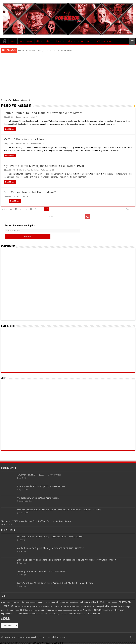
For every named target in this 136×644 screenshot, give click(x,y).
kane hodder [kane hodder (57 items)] (15, 610)
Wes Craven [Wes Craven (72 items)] (74, 614)
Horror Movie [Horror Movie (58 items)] (47, 607)
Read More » (10, 129)
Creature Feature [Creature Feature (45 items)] (50, 602)
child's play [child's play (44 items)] (32, 602)
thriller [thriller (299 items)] (17, 613)
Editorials (58, 41)
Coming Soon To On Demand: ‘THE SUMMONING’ (42, 571)
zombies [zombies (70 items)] (96, 614)
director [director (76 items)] (60, 602)
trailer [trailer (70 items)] (25, 614)
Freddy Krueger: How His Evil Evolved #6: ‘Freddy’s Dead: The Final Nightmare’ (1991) (59, 510)
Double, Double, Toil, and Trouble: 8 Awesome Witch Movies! (43, 113)
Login (90, 41)
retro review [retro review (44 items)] (32, 610)
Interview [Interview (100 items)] (123, 607)
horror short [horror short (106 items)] (86, 606)
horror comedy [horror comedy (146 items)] (23, 606)
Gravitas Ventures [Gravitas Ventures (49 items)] (111, 602)
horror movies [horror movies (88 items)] (60, 607)
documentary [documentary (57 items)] (69, 602)
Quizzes (70, 41)
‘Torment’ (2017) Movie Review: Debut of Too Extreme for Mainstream (36, 521)
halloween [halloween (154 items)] (125, 602)
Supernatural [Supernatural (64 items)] (7, 614)
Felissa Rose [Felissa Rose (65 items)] (85, 602)
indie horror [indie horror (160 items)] (110, 606)
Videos (39, 41)
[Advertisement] (68, 74)
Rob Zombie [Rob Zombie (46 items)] (67, 610)
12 (26, 209)
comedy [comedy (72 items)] (40, 602)
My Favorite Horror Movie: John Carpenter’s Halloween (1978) (44, 166)
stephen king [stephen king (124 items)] (117, 610)
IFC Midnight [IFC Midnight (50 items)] (98, 607)
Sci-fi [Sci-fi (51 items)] (74, 610)
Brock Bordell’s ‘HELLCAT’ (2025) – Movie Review (41, 486)
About (80, 41)
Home (4, 100)
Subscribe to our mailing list (20, 225)
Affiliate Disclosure (104, 41)
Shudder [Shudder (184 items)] (97, 610)
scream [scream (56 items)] (79, 610)
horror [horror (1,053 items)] (7, 606)
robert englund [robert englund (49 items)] (57, 610)
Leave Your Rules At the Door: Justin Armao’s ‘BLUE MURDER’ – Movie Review (55, 583)
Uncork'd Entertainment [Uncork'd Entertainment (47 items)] (37, 614)
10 (16, 209)
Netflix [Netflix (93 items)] (24, 610)
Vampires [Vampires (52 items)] (50, 614)
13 (31, 209)
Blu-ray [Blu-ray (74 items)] (25, 602)
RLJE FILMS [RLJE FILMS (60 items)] (47, 610)
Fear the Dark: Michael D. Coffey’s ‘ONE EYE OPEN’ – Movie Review (45, 50)
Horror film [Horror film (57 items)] (36, 607)
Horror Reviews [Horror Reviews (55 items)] (73, 607)
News (12, 41)
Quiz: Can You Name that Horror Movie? (30, 192)
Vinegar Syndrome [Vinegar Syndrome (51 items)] (61, 614)
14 (36, 209)
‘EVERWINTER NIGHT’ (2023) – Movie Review (39, 475)
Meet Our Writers (33, 170)
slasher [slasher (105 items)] (106, 610)
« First (5, 209)
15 (41, 209)
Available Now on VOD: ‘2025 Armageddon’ (38, 498)
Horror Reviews (25, 41)
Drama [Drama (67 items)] (77, 602)
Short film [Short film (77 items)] (87, 610)
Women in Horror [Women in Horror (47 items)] (86, 614)
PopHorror (4, 41)
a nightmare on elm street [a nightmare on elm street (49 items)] (11, 602)
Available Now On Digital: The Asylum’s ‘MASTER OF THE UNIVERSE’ (51, 548)
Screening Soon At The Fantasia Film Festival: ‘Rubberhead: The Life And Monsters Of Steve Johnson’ (67, 560)
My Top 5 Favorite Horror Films (24, 139)
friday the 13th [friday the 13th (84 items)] (98, 602)
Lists (48, 41)
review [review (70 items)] (39, 610)
